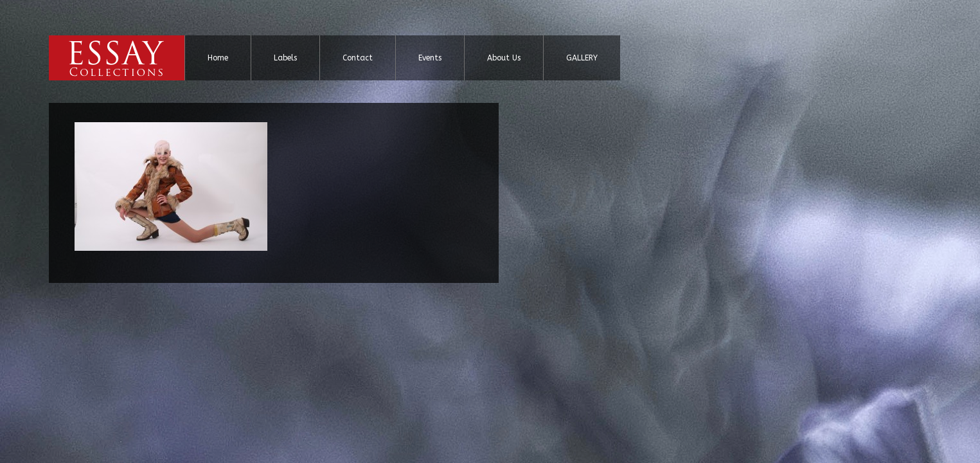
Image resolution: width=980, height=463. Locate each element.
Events (430, 58)
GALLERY (582, 58)
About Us (504, 58)
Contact (358, 58)
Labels (285, 58)
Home (218, 58)
